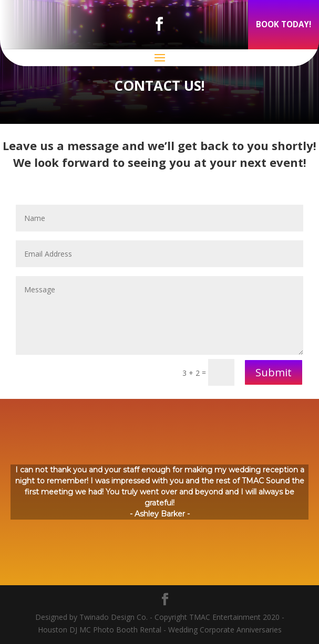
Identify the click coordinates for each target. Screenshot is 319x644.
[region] (159, 492)
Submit (274, 372)
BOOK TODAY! (284, 24)
